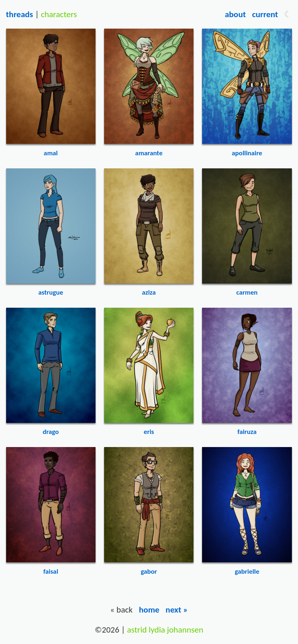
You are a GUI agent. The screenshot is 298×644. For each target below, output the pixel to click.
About (235, 14)
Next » (177, 610)
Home (149, 610)
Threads (20, 14)
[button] (288, 14)
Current (265, 14)
